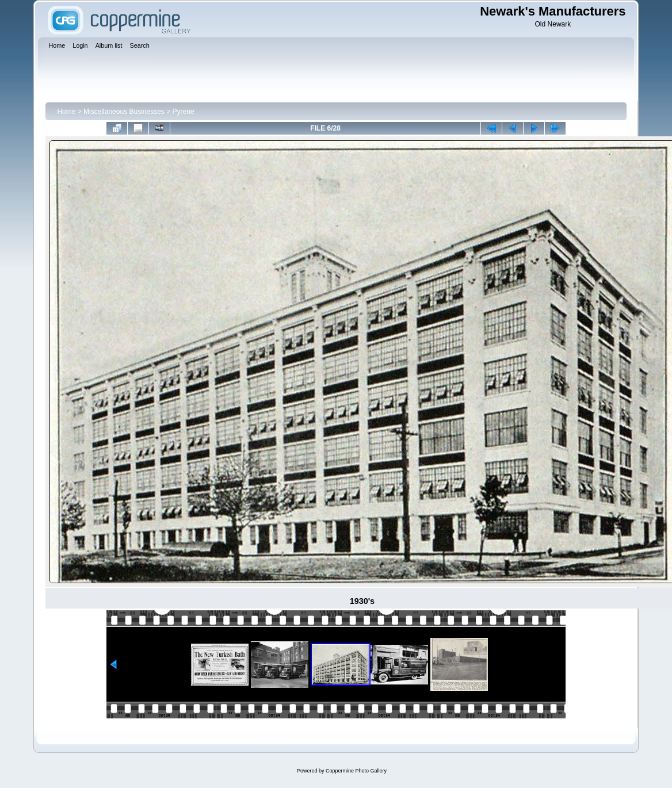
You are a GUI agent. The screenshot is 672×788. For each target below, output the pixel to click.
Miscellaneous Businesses (124, 112)
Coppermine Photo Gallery (356, 771)
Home (66, 112)
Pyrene (184, 112)
